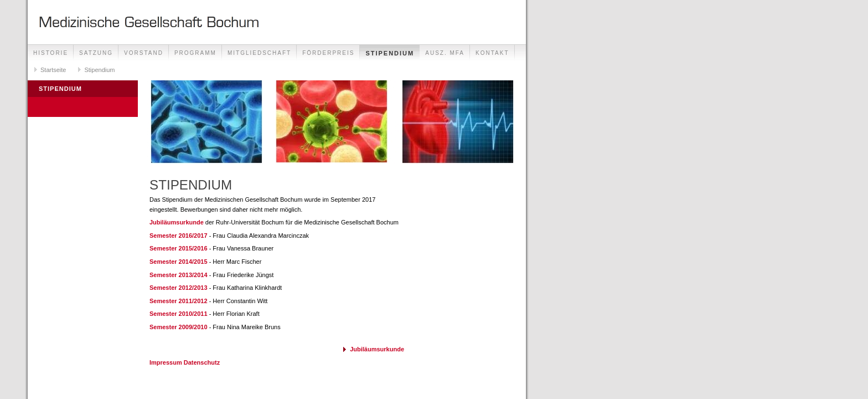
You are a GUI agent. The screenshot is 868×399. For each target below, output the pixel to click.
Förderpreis (328, 53)
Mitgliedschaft (259, 53)
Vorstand (144, 53)
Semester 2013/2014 (179, 275)
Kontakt (492, 53)
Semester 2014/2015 (179, 262)
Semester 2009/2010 (179, 327)
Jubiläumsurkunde (177, 222)
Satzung (96, 53)
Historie (51, 53)
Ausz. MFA (445, 53)
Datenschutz (202, 362)
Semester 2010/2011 (179, 314)
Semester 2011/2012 (179, 301)
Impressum (166, 362)
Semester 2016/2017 (179, 236)
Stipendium (390, 53)
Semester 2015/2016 (179, 248)
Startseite (53, 70)
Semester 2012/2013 (179, 288)
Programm (195, 53)
